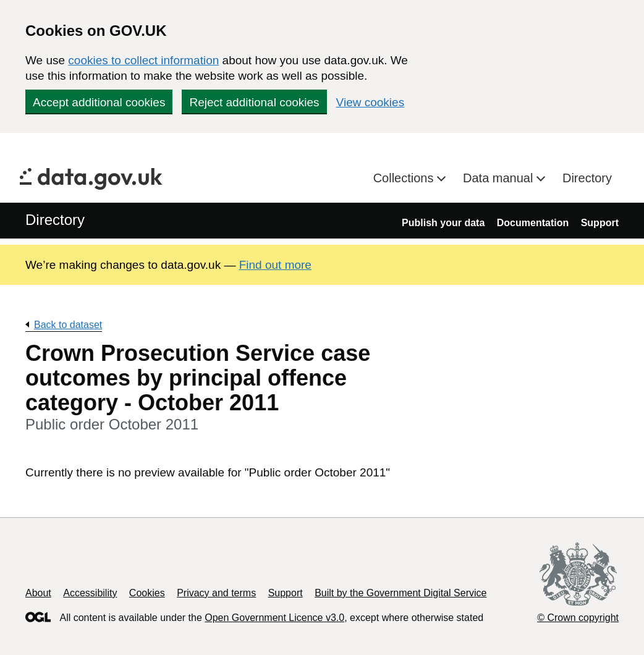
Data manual (500, 178)
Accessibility (90, 593)
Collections (405, 178)
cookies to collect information (143, 60)
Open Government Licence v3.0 (274, 618)
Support (600, 223)
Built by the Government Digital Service (400, 593)
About (38, 593)
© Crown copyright (578, 618)
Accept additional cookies (99, 102)
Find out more (275, 265)
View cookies (371, 102)
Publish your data (443, 223)
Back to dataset (68, 325)
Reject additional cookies (254, 102)
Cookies (147, 593)
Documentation (533, 223)
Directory (587, 178)
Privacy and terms (216, 593)
